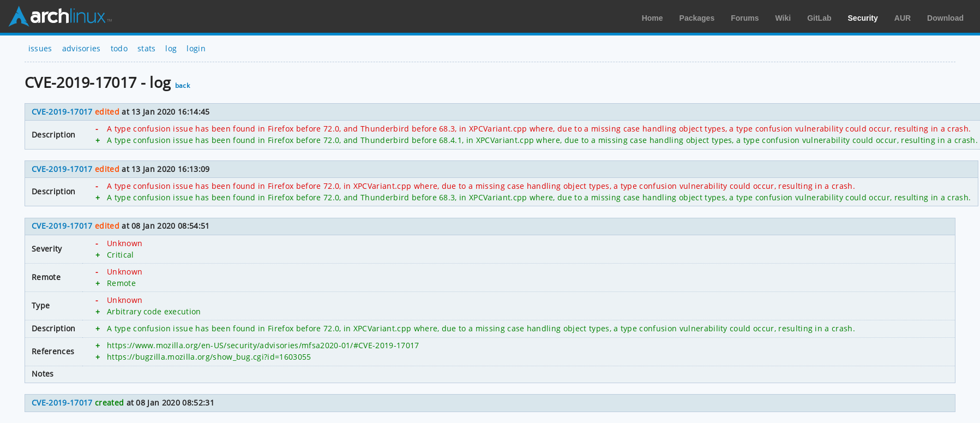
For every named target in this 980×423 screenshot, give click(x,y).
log (171, 48)
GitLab (819, 18)
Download (945, 18)
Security (863, 18)
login (196, 48)
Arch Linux (60, 16)
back (182, 85)
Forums (745, 18)
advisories (82, 48)
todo (119, 48)
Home (653, 18)
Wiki (783, 18)
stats (147, 48)
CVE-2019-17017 (62, 112)
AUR (903, 18)
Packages (697, 18)
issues (40, 48)
